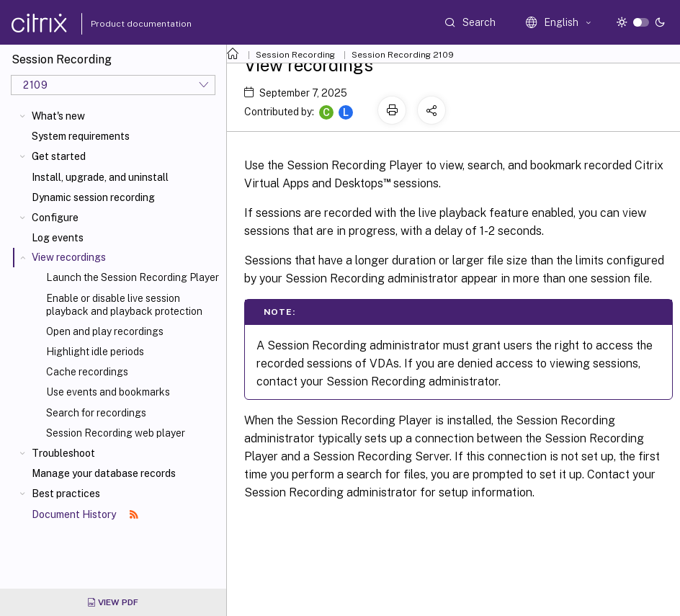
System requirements (81, 136)
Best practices (66, 494)
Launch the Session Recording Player (133, 277)
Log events (58, 238)
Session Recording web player (116, 433)
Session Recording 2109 (403, 55)
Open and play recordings (105, 331)
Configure (55, 218)
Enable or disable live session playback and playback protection (124, 305)
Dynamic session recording (93, 197)
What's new (58, 116)
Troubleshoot (63, 453)
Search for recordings (96, 413)
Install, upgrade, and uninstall (100, 177)
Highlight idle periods (95, 352)
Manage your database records (104, 473)
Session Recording (295, 55)
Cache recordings (87, 372)
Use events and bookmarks (108, 392)
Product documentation (123, 24)
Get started (59, 156)
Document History (85, 514)
